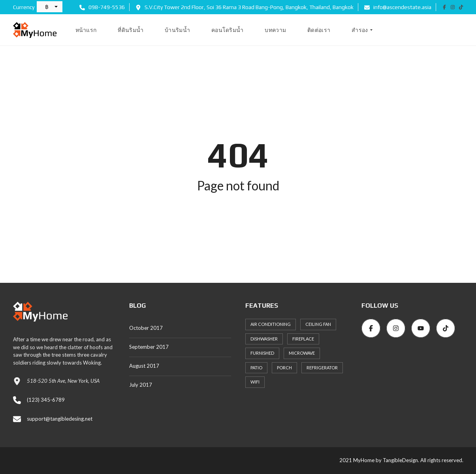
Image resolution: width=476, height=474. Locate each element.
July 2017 (141, 385)
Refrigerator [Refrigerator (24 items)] (322, 368)
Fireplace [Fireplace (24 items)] (303, 339)
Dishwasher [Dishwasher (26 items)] (264, 339)
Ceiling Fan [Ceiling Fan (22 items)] (318, 324)
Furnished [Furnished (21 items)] (262, 353)
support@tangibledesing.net (60, 419)
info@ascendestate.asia (398, 7)
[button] (50, 7)
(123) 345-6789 (46, 400)
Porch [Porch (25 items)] (284, 368)
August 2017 (144, 366)
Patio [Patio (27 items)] (256, 368)
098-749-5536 (102, 7)
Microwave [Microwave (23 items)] (302, 353)
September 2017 (149, 347)
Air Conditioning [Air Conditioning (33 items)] (271, 324)
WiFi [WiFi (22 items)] (255, 382)
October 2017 (146, 328)
